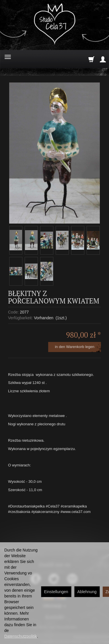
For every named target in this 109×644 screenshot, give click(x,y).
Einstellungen (56, 592)
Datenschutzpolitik (21, 636)
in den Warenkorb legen (75, 347)
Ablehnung (87, 592)
